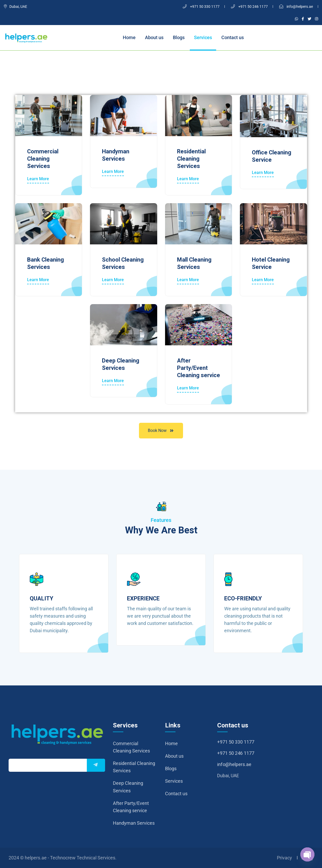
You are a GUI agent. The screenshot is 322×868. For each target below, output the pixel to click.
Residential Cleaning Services (191, 159)
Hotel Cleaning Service (271, 263)
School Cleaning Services (123, 263)
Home (129, 37)
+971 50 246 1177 (249, 7)
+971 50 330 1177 (201, 7)
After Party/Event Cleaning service (199, 368)
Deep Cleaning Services (121, 364)
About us (154, 37)
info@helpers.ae (296, 7)
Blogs (179, 37)
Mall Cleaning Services (194, 263)
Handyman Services (116, 155)
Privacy (284, 858)
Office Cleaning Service (272, 156)
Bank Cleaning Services (45, 263)
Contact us (233, 37)
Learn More (38, 179)
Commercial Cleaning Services (43, 159)
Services (203, 37)
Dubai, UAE (16, 7)
